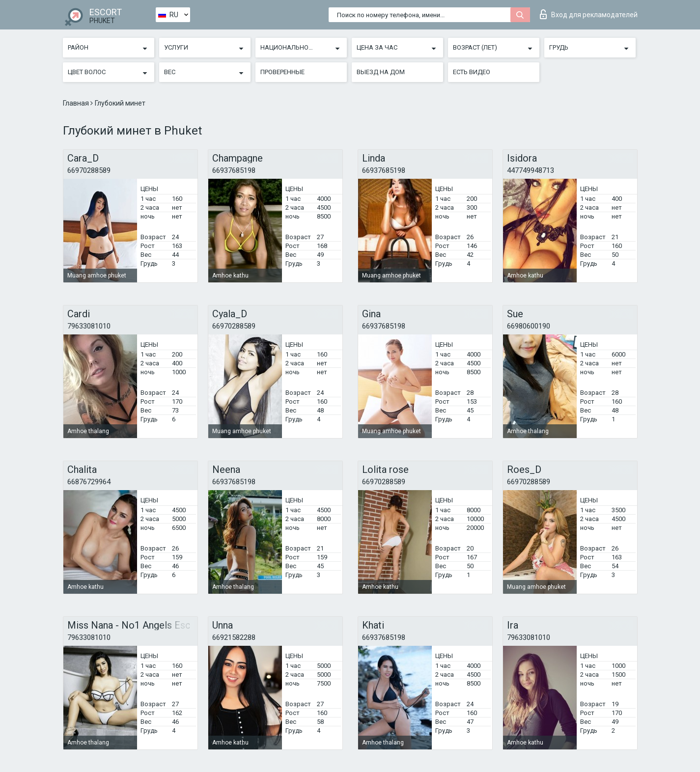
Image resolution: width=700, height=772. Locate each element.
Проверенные (282, 72)
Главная (77, 103)
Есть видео (472, 72)
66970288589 (89, 170)
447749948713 (531, 170)
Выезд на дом (381, 72)
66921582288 (234, 637)
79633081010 (89, 326)
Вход (589, 14)
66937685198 (234, 170)
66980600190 (529, 326)
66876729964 (89, 482)
